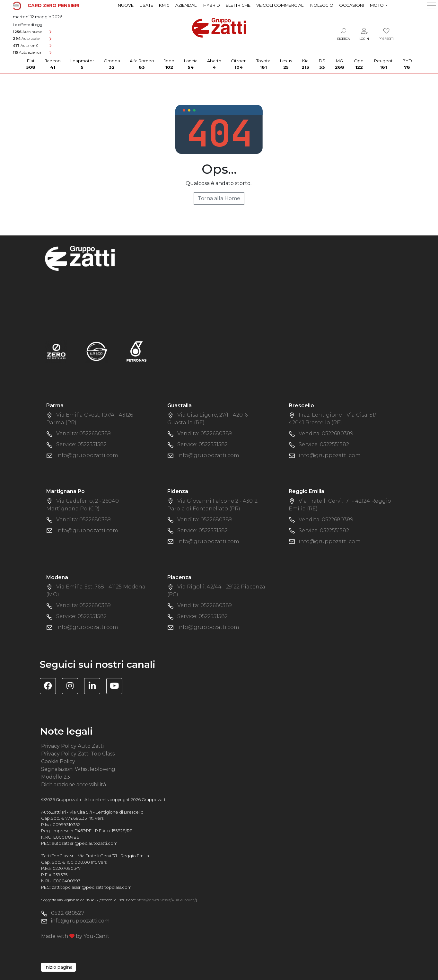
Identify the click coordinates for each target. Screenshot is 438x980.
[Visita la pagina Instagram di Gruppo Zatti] (72, 687)
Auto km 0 (26, 46)
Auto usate (26, 39)
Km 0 (164, 5)
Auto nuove (27, 32)
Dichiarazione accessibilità (74, 785)
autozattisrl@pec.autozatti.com (85, 843)
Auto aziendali (28, 52)
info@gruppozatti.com (87, 455)
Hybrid (212, 5)
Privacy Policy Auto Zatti (72, 746)
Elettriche (238, 5)
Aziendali (186, 5)
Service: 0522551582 (81, 444)
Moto (377, 5)
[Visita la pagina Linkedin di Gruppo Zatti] (95, 687)
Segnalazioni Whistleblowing (78, 769)
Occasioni (352, 5)
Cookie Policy (58, 761)
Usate (146, 5)
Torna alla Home (219, 198)
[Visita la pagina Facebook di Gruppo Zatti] (50, 687)
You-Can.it (96, 936)
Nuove (126, 5)
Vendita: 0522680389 (83, 433)
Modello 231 (57, 777)
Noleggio (322, 5)
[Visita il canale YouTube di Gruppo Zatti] (117, 687)
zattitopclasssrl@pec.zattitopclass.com (92, 887)
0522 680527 (68, 913)
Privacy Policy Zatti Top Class (78, 754)
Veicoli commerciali (280, 5)
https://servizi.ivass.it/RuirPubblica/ (166, 900)
